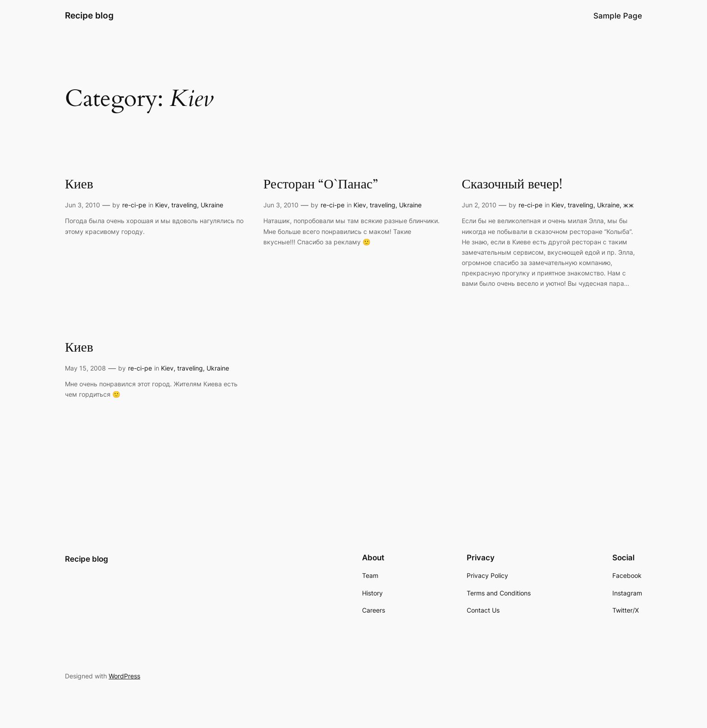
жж (629, 205)
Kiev (161, 205)
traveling (184, 205)
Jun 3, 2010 (83, 205)
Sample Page (618, 16)
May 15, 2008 (85, 368)
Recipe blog (89, 15)
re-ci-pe (134, 205)
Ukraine (212, 205)
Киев (79, 185)
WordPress (124, 676)
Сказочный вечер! (512, 185)
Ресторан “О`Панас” (321, 185)
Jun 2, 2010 (479, 205)
